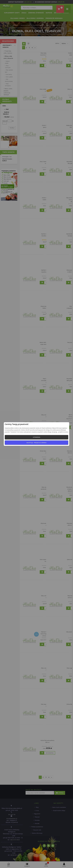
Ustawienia (36, 437)
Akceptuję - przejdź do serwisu (36, 443)
